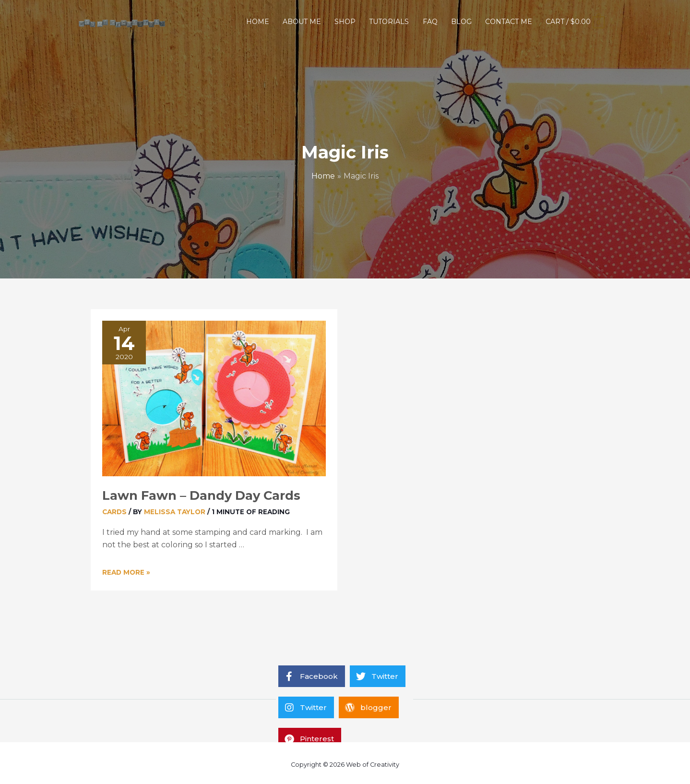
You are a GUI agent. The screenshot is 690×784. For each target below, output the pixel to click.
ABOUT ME (302, 22)
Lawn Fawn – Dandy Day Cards (201, 495)
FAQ (430, 22)
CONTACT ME (509, 22)
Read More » (126, 572)
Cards (114, 512)
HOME (258, 22)
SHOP (345, 22)
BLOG (461, 22)
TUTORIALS (389, 22)
